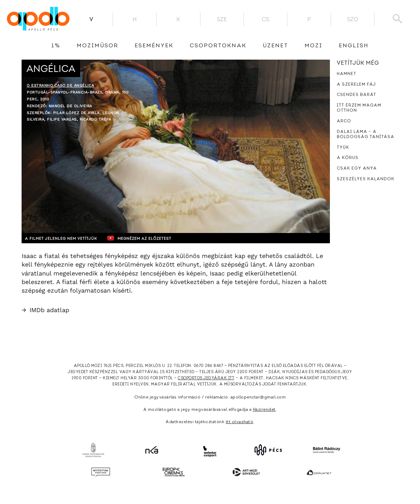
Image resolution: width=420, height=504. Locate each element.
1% (56, 46)
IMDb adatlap (45, 310)
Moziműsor (97, 46)
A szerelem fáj (356, 85)
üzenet (275, 46)
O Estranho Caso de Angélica (60, 85)
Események (154, 46)
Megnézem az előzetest (155, 238)
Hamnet (347, 74)
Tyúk (343, 148)
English (354, 46)
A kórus (348, 158)
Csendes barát (356, 95)
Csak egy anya (357, 169)
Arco (344, 121)
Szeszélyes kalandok (366, 179)
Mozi (313, 46)
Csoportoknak (218, 46)
